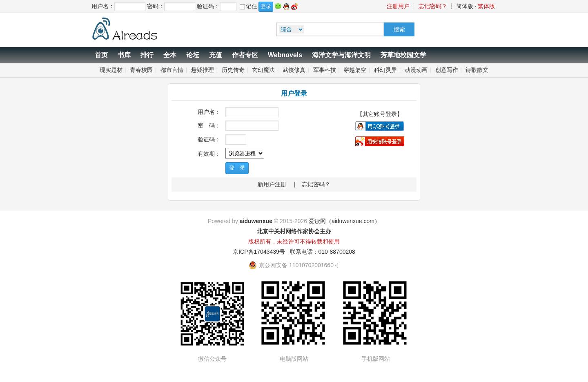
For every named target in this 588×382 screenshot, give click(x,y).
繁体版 (486, 6)
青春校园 (141, 70)
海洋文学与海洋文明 (341, 55)
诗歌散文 (477, 70)
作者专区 (245, 55)
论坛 (193, 55)
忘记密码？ (433, 6)
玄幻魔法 (263, 70)
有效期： (209, 154)
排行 (147, 55)
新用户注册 (272, 184)
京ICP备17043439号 (259, 252)
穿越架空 (355, 70)
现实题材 (111, 70)
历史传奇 (233, 70)
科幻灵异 (385, 70)
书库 (124, 55)
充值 (216, 55)
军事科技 (325, 70)
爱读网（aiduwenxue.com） (344, 221)
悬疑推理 (203, 70)
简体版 (465, 6)
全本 (170, 55)
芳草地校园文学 (403, 55)
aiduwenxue (256, 221)
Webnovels (285, 55)
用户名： (209, 112)
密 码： (209, 125)
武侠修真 (294, 70)
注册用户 (398, 6)
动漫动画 (416, 70)
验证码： (209, 139)
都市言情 (172, 70)
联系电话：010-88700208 (323, 252)
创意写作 (447, 70)
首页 (101, 55)
